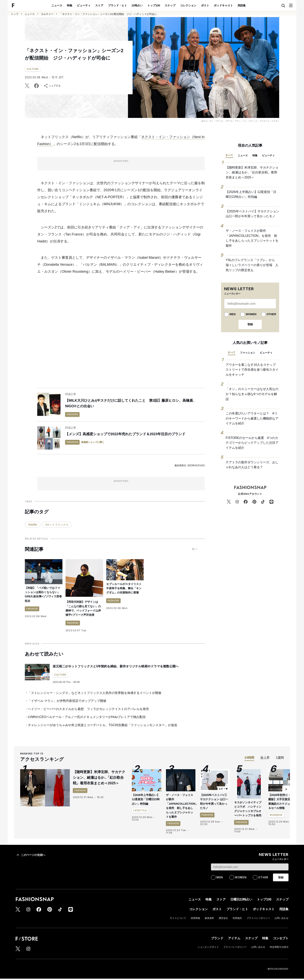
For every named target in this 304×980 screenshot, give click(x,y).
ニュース (57, 5)
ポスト (205, 5)
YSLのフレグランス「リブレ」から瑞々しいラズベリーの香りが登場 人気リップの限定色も (252, 265)
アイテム (234, 938)
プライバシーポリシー (258, 918)
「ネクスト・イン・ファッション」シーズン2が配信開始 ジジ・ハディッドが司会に (108, 14)
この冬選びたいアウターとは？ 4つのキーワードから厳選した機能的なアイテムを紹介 (252, 418)
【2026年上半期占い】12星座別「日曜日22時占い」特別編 (251, 194)
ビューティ (84, 5)
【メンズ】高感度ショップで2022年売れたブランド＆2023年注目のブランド (125, 434)
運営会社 (223, 918)
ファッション (248, 353)
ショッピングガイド (208, 947)
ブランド (217, 938)
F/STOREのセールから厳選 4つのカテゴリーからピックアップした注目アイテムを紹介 (252, 443)
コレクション (188, 5)
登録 (250, 324)
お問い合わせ (282, 918)
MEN (233, 314)
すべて (229, 155)
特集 (70, 5)
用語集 (242, 5)
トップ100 (154, 5)
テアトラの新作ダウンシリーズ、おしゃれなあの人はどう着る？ (252, 465)
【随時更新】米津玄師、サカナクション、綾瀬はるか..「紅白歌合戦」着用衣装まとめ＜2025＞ (252, 172)
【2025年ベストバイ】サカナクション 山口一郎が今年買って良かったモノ (252, 214)
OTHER (271, 314)
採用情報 (195, 918)
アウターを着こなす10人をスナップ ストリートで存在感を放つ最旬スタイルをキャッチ (252, 370)
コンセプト (281, 938)
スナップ (170, 5)
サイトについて (178, 918)
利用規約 (237, 918)
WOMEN (251, 314)
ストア (99, 5)
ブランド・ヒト (117, 5)
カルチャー (47, 14)
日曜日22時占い (241, 899)
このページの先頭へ (30, 855)
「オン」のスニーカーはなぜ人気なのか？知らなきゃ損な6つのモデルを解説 (252, 394)
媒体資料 (209, 918)
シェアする (52, 86)
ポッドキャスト (223, 5)
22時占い (137, 5)
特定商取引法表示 (279, 947)
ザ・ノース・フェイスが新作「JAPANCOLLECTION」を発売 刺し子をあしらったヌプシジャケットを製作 (252, 238)
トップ (15, 14)
